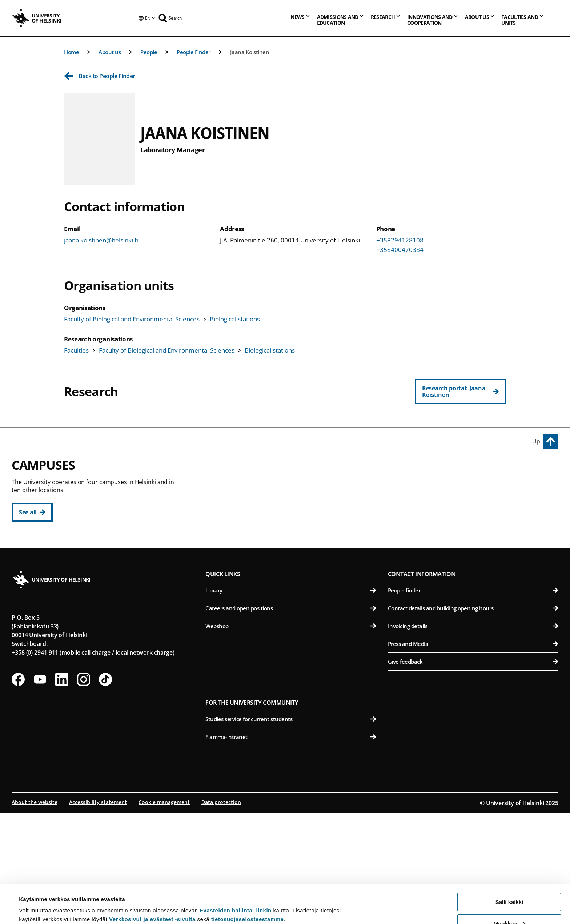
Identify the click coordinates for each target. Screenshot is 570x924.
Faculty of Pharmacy (475, 521)
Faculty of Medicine (475, 588)
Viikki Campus (411, 469)
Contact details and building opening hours (473, 719)
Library (291, 701)
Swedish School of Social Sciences (295, 575)
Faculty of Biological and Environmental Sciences (132, 319)
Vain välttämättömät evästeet (509, 906)
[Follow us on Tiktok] (105, 790)
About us (110, 52)
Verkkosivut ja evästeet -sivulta (152, 881)
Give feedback (473, 772)
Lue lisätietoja (37, 901)
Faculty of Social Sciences (295, 557)
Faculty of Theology (295, 539)
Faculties (76, 350)
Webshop (291, 737)
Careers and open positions (291, 719)
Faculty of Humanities (295, 486)
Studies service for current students (291, 830)
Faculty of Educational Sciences (295, 504)
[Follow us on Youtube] (40, 790)
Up (536, 441)
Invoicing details (473, 737)
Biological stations (235, 319)
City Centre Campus (241, 469)
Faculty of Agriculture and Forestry (475, 486)
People (149, 52)
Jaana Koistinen (250, 52)
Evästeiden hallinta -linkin (236, 872)
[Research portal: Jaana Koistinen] (460, 391)
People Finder (194, 52)
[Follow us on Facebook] (18, 790)
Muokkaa (510, 885)
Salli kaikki (509, 863)
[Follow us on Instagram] (84, 790)
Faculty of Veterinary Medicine (475, 539)
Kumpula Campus (238, 607)
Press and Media (473, 755)
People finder (473, 701)
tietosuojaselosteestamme (248, 881)
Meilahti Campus (416, 571)
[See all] (32, 512)
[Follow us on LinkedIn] (62, 790)
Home (71, 52)
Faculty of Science (295, 624)
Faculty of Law (295, 521)
